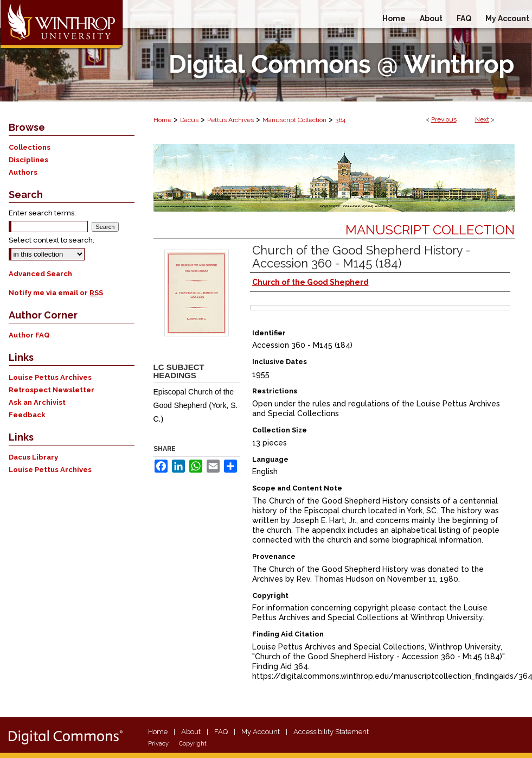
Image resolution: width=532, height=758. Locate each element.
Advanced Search (40, 274)
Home (162, 120)
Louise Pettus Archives (50, 377)
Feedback (27, 415)
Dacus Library (33, 457)
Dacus (189, 120)
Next (482, 119)
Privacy (158, 744)
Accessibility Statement (331, 732)
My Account (261, 732)
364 (340, 120)
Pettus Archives (230, 120)
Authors (23, 172)
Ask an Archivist (37, 402)
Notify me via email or (56, 293)
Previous (444, 119)
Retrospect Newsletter (52, 390)
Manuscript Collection (294, 120)
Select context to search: (52, 240)
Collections (30, 147)
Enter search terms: (42, 213)
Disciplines (28, 160)
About (191, 732)
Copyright (193, 744)
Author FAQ (29, 335)
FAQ (221, 732)
